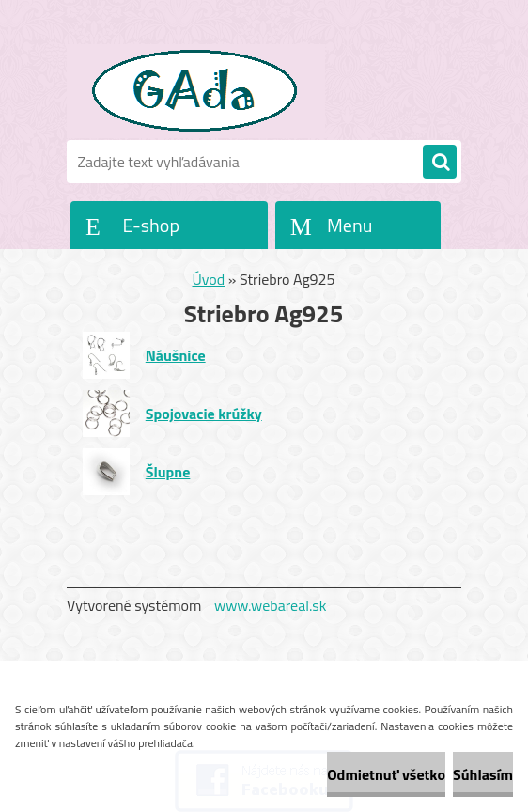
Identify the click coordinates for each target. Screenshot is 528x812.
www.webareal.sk (271, 605)
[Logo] (196, 91)
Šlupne (168, 472)
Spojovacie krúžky (204, 414)
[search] (440, 163)
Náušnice (176, 355)
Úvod (209, 279)
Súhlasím (483, 774)
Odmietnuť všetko (386, 774)
